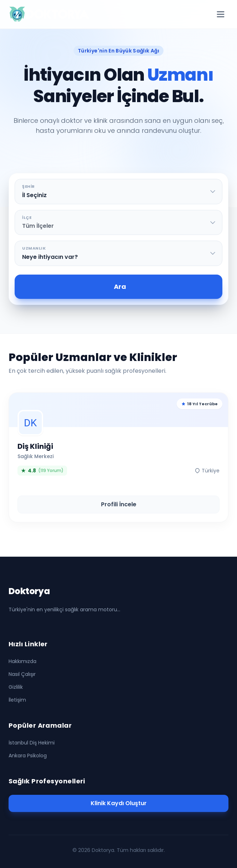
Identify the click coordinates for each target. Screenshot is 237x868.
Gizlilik (16, 687)
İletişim (17, 700)
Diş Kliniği (35, 446)
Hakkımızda (22, 661)
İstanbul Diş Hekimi (32, 743)
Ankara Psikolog (28, 756)
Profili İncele (119, 504)
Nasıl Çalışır (22, 674)
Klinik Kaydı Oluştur (119, 803)
